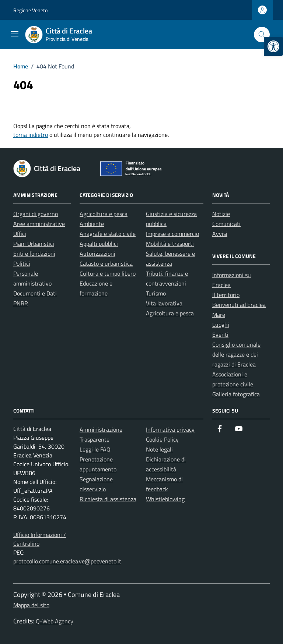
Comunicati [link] (226, 224)
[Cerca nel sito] (262, 35)
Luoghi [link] (221, 325)
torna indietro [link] (31, 135)
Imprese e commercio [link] (172, 234)
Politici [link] (22, 263)
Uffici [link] (20, 234)
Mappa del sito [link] (31, 605)
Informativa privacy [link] (170, 429)
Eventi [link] (220, 335)
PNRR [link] (21, 303)
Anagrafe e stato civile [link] (108, 234)
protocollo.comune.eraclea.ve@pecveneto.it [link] (67, 561)
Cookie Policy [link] (162, 439)
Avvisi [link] (220, 234)
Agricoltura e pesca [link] (104, 214)
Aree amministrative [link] (39, 224)
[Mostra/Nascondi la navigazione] (15, 34)
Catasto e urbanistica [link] (106, 263)
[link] (273, 46)
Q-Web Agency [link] (55, 621)
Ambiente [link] (92, 224)
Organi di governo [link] (36, 214)
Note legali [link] (159, 449)
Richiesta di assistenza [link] (108, 499)
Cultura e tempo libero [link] (108, 273)
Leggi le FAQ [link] (95, 449)
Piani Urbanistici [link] (34, 244)
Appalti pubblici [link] (99, 244)
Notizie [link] (221, 214)
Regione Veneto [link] (30, 10)
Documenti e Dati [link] (35, 293)
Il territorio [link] (226, 295)
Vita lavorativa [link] (164, 303)
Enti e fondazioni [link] (34, 254)
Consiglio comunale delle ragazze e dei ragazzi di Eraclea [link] (236, 354)
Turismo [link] (156, 293)
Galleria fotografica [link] (236, 394)
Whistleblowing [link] (165, 499)
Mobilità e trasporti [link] (170, 244)
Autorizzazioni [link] (97, 254)
